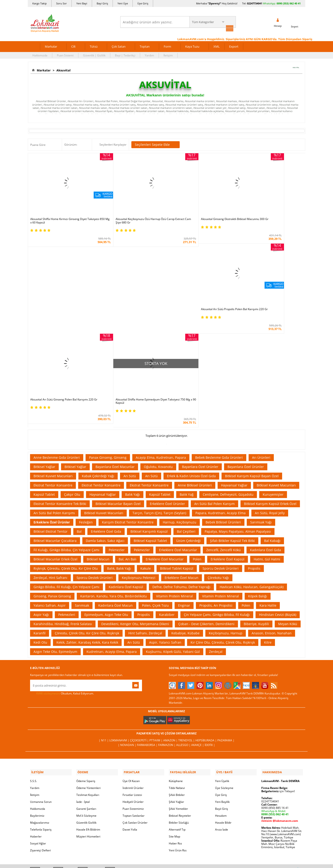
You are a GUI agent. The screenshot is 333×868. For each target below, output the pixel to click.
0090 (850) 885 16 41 (275, 696)
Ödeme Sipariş (86, 670)
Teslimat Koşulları (88, 683)
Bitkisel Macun (98, 449)
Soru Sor (62, 3)
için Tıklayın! (278, 680)
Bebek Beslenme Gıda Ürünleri (219, 347)
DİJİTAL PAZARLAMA (166, 815)
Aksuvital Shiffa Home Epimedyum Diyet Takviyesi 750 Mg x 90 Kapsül (132, 291)
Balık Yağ (187, 384)
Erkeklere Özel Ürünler (167, 393)
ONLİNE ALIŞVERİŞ (166, 784)
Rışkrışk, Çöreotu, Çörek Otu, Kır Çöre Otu (66, 458)
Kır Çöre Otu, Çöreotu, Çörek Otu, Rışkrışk (223, 532)
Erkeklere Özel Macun (182, 467)
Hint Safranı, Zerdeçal (145, 523)
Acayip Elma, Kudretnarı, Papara (161, 347)
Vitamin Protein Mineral (174, 486)
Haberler (36, 725)
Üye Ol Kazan (131, 670)
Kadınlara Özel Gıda (265, 439)
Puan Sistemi (65, 55)
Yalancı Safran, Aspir (50, 495)
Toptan (145, 46)
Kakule (146, 458)
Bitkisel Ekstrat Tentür (51, 421)
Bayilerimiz (37, 704)
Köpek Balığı (258, 486)
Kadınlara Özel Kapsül (126, 476)
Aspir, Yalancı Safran (165, 532)
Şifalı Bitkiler (177, 683)
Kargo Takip (40, 3)
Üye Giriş (143, 3)
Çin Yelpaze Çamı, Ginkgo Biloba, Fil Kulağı (217, 504)
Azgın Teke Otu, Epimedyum (55, 541)
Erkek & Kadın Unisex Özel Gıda (191, 365)
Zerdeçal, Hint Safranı (50, 467)
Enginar (184, 495)
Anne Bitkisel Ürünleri (195, 375)
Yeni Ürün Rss (178, 739)
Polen (197, 449)
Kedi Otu (40, 532)
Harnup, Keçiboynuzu (180, 412)
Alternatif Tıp (177, 718)
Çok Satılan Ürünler (135, 711)
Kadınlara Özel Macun (116, 495)
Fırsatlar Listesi (132, 683)
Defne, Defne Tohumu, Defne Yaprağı (181, 476)
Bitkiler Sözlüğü (179, 711)
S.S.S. (34, 670)
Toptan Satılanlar (134, 704)
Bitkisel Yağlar (44, 356)
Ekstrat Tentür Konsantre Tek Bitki (60, 393)
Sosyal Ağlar (38, 732)
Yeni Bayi (82, 3)
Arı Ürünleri (261, 347)
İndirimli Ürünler (133, 677)
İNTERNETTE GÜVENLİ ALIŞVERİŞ (166, 799)
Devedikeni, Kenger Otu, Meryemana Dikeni (135, 513)
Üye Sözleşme (224, 677)
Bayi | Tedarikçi (125, 55)
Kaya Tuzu (192, 46)
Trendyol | (187, 630)
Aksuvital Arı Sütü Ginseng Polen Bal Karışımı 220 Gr (62, 291)
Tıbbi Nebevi (177, 677)
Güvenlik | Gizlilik (94, 55)
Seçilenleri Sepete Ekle (156, 144)
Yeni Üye (123, 3)
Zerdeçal (216, 541)
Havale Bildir (223, 711)
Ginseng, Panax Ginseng (52, 486)
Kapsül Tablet (44, 384)
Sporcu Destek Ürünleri (221, 458)
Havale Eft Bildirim (88, 718)
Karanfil (40, 523)
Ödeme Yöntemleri (88, 677)
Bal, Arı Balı (128, 449)
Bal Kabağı (272, 430)
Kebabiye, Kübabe (185, 523)
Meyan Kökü (288, 513)
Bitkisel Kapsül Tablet (150, 430)
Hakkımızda (40, 55)
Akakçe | (198, 634)
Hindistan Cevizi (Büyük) (278, 504)
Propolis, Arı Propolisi (216, 495)
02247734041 (255, 3)
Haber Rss (175, 732)
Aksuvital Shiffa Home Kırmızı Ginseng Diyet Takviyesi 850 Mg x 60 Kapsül (59, 209)
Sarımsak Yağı (261, 412)
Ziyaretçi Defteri (40, 739)
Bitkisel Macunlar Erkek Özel (55, 449)
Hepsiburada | (206, 630)
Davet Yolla (130, 718)
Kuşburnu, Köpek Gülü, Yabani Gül (173, 541)
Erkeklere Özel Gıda (106, 421)
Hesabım (221, 704)
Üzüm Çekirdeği (188, 430)
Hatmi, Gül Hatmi (267, 449)
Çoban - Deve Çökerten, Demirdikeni (206, 513)
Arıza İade (222, 718)
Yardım (149, 55)
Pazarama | (226, 630)
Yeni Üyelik (222, 670)
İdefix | (210, 634)
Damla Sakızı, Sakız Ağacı (105, 430)
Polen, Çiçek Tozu (155, 495)
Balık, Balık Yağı (119, 458)
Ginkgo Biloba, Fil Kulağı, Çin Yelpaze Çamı (66, 476)
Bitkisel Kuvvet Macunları (53, 365)
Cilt (73, 46)
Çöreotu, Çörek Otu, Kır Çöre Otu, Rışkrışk (87, 523)
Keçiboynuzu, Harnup (226, 523)
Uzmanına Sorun (41, 690)
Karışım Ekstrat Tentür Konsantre (128, 412)
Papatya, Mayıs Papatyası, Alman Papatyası (238, 421)
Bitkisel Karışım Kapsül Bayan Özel (252, 365)
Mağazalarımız (40, 711)
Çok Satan (119, 46)
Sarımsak (82, 495)
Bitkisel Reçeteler (180, 704)
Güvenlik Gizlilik (86, 711)
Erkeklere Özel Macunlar (178, 439)
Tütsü (94, 46)
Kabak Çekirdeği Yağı (98, 365)
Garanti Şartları (86, 697)
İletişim (168, 55)
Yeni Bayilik (222, 690)
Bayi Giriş (102, 3)
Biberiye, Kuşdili (256, 513)
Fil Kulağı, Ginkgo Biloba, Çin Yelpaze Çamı (66, 439)
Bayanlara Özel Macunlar (115, 356)
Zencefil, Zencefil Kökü (224, 439)
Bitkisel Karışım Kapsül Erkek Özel (270, 393)
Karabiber (167, 504)
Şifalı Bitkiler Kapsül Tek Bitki (232, 430)
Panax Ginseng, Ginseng (108, 347)
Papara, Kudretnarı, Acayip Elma (220, 402)
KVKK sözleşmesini (48, 583)
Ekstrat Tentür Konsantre (53, 375)
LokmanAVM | (120, 630)
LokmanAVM (166, 857)
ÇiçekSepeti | (140, 630)
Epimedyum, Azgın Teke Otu (106, 504)
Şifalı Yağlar (176, 690)
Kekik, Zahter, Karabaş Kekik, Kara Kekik (87, 532)
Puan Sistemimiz (133, 697)
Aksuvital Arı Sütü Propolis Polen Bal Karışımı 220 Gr (270, 209)
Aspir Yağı (41, 504)
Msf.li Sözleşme (86, 704)
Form (167, 46)
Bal (79, 421)
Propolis (254, 458)
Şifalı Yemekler (178, 697)
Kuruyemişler (273, 384)
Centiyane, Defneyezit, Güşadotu (228, 384)
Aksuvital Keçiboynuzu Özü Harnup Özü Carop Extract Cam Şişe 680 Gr (129, 209)
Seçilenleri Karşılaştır (113, 144)
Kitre (268, 532)
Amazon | (171, 630)
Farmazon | (167, 634)
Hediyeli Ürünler (133, 690)
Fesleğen (86, 412)
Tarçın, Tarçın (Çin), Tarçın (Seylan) (159, 402)
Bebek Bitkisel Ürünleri (223, 412)
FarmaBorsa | (148, 634)
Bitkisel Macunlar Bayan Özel (118, 393)
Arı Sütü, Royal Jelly (270, 402)
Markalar (51, 46)
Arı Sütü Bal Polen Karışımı (54, 402)
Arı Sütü (130, 365)
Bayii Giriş (222, 697)
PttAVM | (156, 630)
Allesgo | (184, 634)
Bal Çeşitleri (186, 421)
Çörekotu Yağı (218, 467)
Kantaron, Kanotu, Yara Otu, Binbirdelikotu (114, 486)
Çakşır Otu (72, 384)
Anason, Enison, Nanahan (272, 523)
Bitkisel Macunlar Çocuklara (55, 430)
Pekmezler (117, 439)
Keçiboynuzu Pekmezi (139, 467)
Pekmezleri (67, 504)
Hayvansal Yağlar (234, 375)
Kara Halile (268, 495)
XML (217, 46)
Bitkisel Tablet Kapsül (177, 458)
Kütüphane (176, 670)
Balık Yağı (133, 384)
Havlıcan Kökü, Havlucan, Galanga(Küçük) (252, 476)
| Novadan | (127, 634)
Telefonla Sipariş (41, 718)
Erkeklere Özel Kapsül (228, 449)
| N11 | (104, 630)
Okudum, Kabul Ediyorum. (62, 583)
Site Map (174, 725)
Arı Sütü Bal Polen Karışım (214, 393)
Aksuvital (63, 70)
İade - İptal (83, 690)
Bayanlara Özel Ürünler (200, 356)
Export (234, 46)
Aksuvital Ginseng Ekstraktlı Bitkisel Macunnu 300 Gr (201, 209)
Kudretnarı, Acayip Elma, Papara (112, 541)
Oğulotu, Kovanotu (158, 356)
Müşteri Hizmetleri (88, 725)
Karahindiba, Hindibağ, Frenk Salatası (63, 513)
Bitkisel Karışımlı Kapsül (149, 421)
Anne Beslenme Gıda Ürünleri (57, 347)
